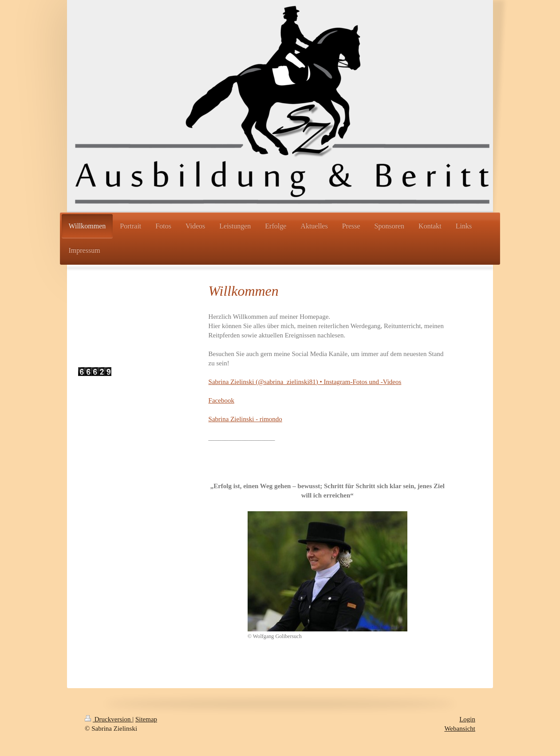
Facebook (221, 400)
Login (467, 719)
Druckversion (108, 719)
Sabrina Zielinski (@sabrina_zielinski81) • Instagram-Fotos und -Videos (305, 382)
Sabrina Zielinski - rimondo (245, 419)
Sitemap (146, 719)
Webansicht (460, 729)
